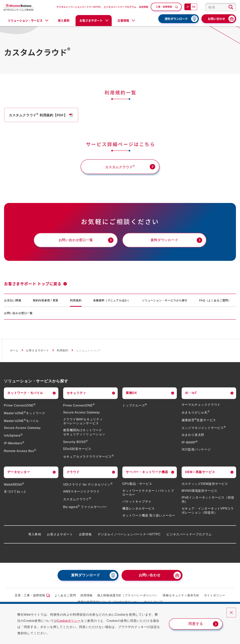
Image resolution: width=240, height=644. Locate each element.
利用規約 (76, 303)
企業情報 (85, 537)
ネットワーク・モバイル (25, 396)
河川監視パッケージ (196, 452)
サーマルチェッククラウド (201, 408)
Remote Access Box (20, 454)
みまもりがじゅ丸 (196, 415)
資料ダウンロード (176, 19)
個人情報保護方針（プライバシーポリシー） (128, 598)
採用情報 (144, 7)
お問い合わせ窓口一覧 (18, 316)
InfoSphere (13, 439)
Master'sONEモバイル (21, 424)
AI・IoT (191, 396)
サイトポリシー (215, 598)
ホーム (14, 353)
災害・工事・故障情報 (30, 598)
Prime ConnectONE (20, 409)
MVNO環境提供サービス (200, 494)
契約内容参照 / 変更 (46, 303)
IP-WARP (190, 446)
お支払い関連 (13, 303)
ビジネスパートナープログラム (120, 7)
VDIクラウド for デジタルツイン (88, 488)
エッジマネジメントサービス (204, 431)
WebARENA (14, 488)
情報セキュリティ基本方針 (181, 598)
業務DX (131, 396)
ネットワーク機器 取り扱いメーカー (149, 518)
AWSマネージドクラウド (81, 495)
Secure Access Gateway (22, 431)
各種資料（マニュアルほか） (112, 303)
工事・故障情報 (164, 7)
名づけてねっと (15, 495)
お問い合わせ (216, 19)
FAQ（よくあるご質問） (215, 303)
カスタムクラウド (77, 502)
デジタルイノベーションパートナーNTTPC (79, 7)
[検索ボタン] (231, 7)
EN (194, 7)
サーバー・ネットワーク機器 (147, 475)
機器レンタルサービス (139, 512)
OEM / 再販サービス (200, 475)
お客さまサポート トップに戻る (33, 287)
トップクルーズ (135, 409)
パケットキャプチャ (137, 505)
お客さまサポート (37, 353)
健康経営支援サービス (199, 423)
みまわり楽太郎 (193, 438)
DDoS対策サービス (77, 452)
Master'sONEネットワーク (25, 416)
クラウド (73, 475)
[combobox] (221, 7)
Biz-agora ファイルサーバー (85, 510)
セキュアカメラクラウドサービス (89, 460)
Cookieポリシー (72, 621)
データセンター (19, 475)
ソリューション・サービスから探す (165, 303)
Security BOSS (76, 445)
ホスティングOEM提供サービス (205, 487)
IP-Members (14, 446)
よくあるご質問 (65, 598)
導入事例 (64, 20)
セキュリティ (76, 396)
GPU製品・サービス (137, 487)
